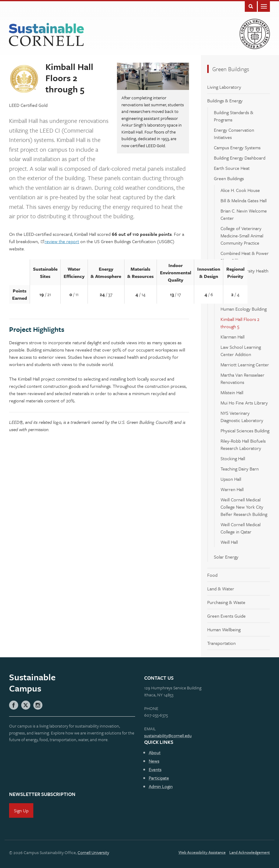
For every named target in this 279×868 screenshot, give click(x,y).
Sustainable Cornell (46, 35)
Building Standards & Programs (234, 116)
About (155, 752)
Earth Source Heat (232, 168)
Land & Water (221, 589)
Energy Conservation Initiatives (234, 134)
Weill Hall (229, 542)
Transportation (221, 643)
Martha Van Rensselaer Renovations (242, 378)
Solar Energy (226, 557)
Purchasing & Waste (226, 602)
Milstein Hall (232, 392)
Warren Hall (232, 489)
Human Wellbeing (224, 629)
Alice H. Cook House (240, 190)
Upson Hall (231, 479)
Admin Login (161, 786)
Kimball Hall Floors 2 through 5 (240, 323)
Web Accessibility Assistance (202, 852)
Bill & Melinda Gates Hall (244, 200)
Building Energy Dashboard (240, 158)
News (154, 761)
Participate (159, 778)
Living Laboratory (224, 87)
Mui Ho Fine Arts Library (244, 403)
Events (155, 769)
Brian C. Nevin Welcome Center (244, 214)
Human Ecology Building (244, 309)
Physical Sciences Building (245, 431)
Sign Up (21, 810)
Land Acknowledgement (250, 852)
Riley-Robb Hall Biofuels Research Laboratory (243, 444)
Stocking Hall (233, 458)
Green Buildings (231, 69)
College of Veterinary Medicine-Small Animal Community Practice (242, 236)
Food (212, 575)
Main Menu (264, 6)
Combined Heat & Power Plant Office (245, 257)
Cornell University (93, 852)
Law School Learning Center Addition (241, 351)
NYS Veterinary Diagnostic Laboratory (242, 417)
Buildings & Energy (225, 101)
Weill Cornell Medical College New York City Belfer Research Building (244, 507)
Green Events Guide (226, 616)
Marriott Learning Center (245, 365)
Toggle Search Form (251, 6)
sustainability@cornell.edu (168, 736)
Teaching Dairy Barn (240, 469)
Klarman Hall (233, 337)
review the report (62, 241)
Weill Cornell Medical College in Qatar (241, 528)
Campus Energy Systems (237, 147)
